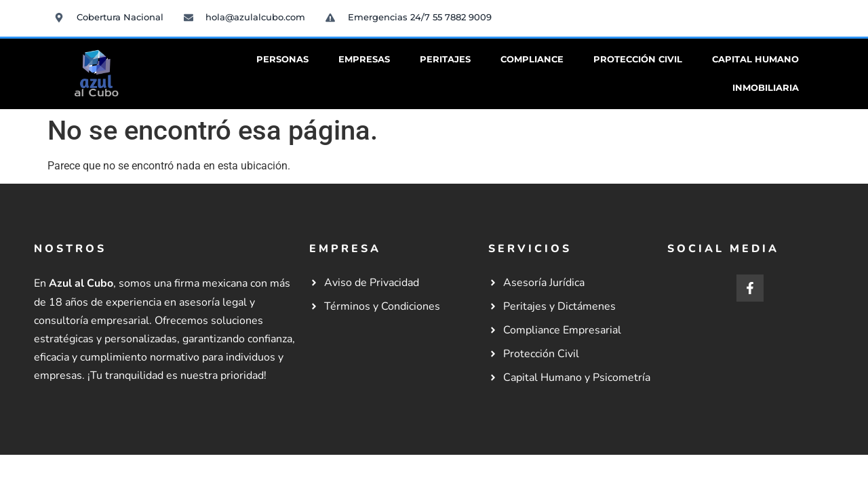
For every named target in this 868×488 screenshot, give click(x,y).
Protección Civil (638, 59)
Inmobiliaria (766, 88)
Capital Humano (755, 59)
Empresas (364, 59)
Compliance (532, 59)
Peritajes (445, 59)
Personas (282, 59)
